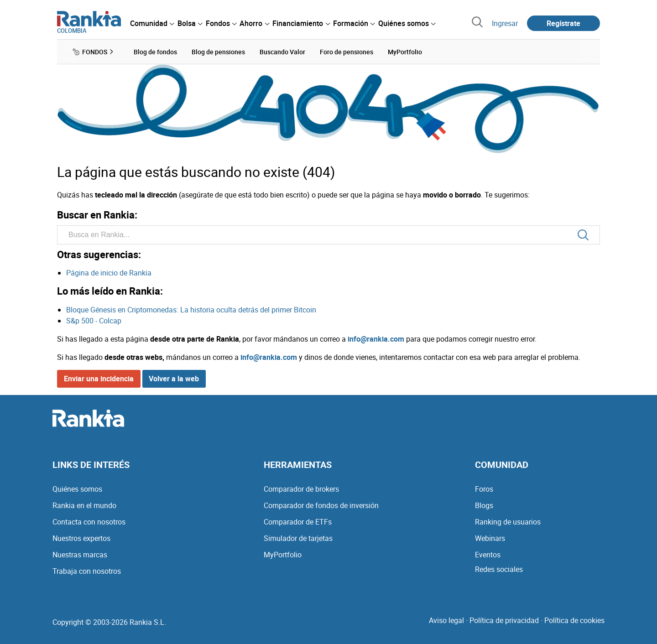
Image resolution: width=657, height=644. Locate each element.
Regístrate (563, 23)
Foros (484, 489)
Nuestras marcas (80, 555)
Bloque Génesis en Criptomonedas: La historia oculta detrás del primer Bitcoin (191, 310)
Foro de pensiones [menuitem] (347, 52)
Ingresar (505, 23)
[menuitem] (152, 23)
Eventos (488, 555)
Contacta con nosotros (89, 522)
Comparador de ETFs (298, 522)
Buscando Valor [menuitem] (282, 52)
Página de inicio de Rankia (109, 273)
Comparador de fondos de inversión (321, 505)
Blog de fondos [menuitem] (155, 52)
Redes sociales (499, 569)
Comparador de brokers (301, 489)
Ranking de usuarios (508, 522)
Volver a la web (174, 379)
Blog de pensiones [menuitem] (218, 52)
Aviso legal (446, 620)
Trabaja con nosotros (87, 571)
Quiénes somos (77, 489)
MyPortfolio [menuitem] (405, 52)
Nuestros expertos (81, 538)
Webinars (490, 538)
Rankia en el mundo (84, 505)
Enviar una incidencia (99, 379)
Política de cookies (574, 620)
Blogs (484, 505)
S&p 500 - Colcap (94, 321)
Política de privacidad (504, 620)
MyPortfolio (283, 555)
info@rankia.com (376, 339)
